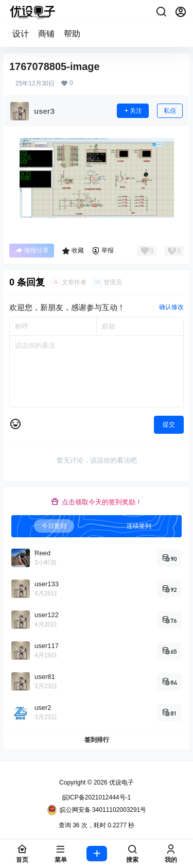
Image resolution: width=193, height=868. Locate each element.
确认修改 (171, 307)
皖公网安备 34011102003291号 (97, 810)
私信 (170, 111)
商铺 (46, 34)
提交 (169, 424)
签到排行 (97, 740)
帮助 (72, 34)
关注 (133, 111)
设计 (21, 34)
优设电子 (121, 782)
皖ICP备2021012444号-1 (97, 797)
